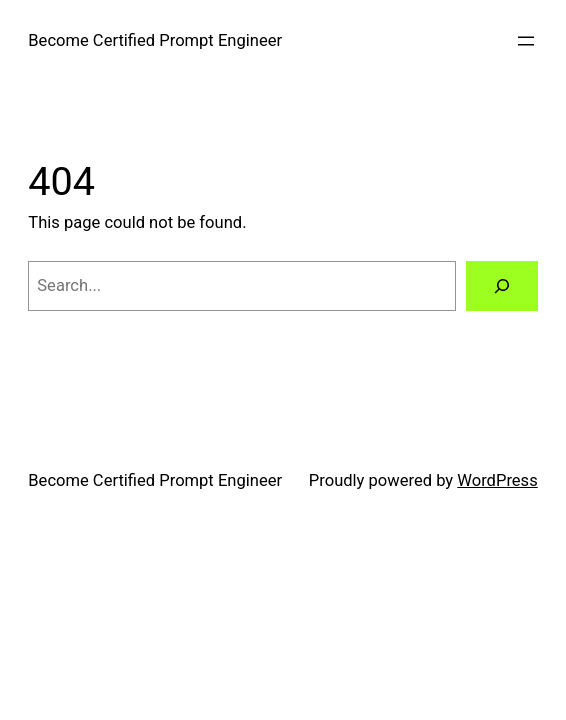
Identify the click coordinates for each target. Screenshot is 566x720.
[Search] (502, 286)
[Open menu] (526, 41)
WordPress (497, 480)
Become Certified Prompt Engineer (155, 40)
